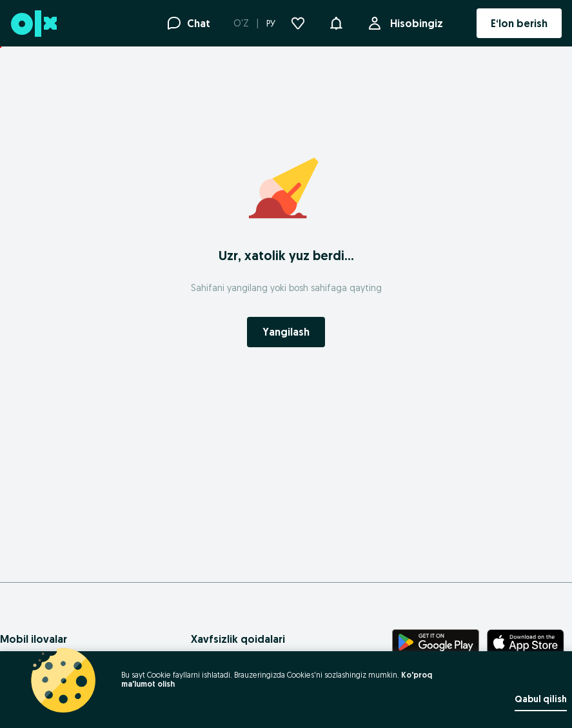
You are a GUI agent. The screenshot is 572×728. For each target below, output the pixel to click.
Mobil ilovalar (34, 639)
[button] (336, 22)
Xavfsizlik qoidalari (238, 639)
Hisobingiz (414, 23)
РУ (271, 23)
